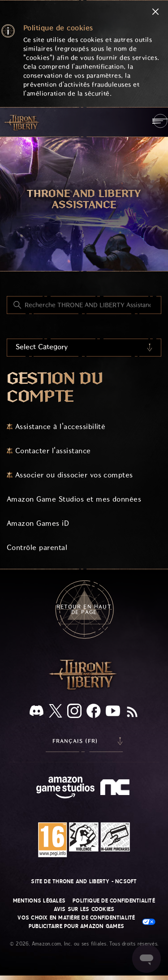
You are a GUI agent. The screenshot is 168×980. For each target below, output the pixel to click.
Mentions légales (39, 901)
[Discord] (37, 712)
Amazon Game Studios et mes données (74, 499)
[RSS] (132, 713)
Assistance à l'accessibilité (60, 427)
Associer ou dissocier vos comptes (74, 475)
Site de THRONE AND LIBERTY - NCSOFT (84, 881)
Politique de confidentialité (114, 901)
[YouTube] (113, 713)
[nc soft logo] (116, 789)
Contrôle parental (37, 548)
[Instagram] (74, 713)
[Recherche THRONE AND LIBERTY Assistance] (84, 305)
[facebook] (94, 713)
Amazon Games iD (38, 523)
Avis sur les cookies (84, 909)
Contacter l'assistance (53, 451)
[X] (56, 712)
